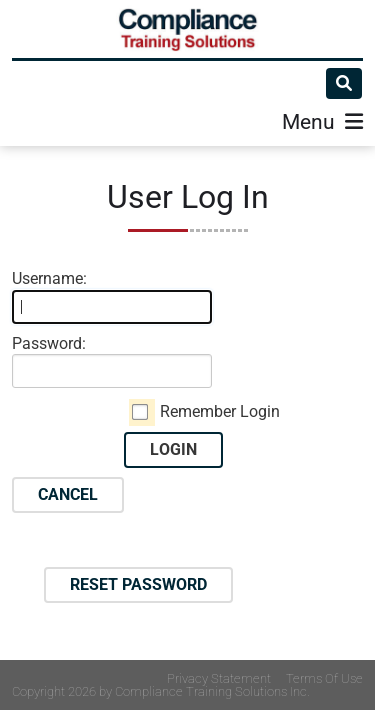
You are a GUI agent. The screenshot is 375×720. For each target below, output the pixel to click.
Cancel (68, 494)
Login (173, 449)
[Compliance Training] (188, 29)
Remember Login (220, 411)
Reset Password (138, 584)
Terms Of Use (324, 678)
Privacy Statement (219, 678)
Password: (49, 343)
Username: (49, 278)
